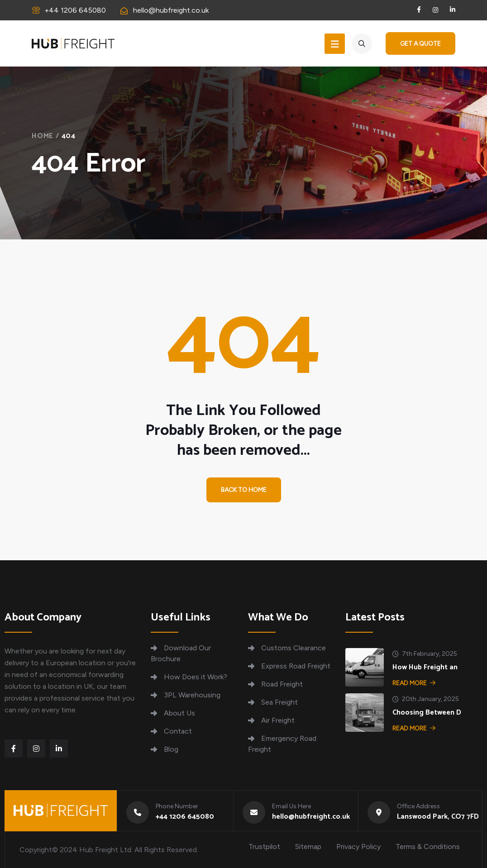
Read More (414, 683)
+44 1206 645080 (75, 10)
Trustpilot (264, 847)
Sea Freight (279, 702)
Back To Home (244, 490)
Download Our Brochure (181, 653)
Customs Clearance (294, 648)
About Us (179, 713)
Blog (171, 749)
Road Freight (282, 684)
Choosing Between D (427, 713)
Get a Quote (420, 44)
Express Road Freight (296, 666)
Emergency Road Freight (282, 744)
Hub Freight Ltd (105, 850)
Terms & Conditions (428, 847)
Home (43, 136)
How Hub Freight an (425, 667)
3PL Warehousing (192, 695)
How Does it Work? (196, 677)
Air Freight (278, 720)
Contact (178, 731)
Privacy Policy (358, 847)
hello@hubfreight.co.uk (171, 10)
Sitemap (308, 847)
